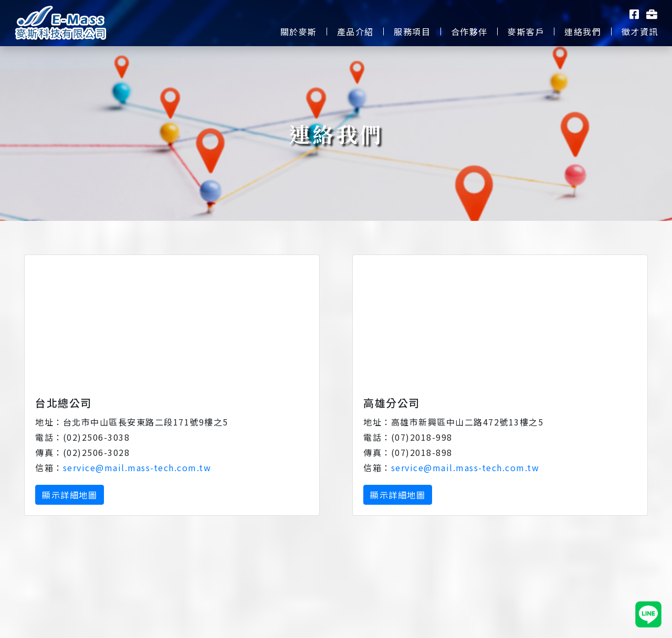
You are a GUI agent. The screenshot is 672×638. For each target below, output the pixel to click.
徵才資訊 (640, 31)
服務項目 (412, 31)
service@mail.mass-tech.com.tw (137, 467)
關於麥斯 (299, 31)
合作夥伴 (469, 31)
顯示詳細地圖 (70, 495)
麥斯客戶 (526, 31)
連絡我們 (583, 31)
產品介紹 (355, 31)
